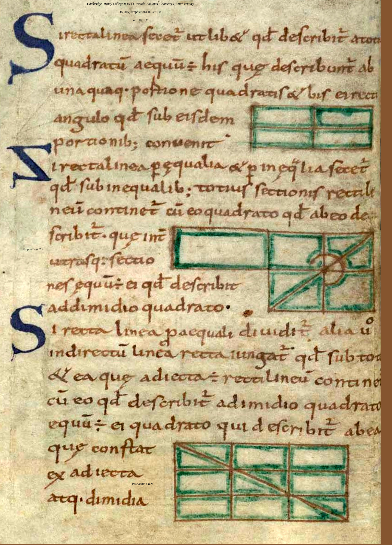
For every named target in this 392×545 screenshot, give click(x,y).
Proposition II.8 (142, 484)
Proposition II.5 (33, 249)
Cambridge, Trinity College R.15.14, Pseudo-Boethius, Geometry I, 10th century (141, 4)
